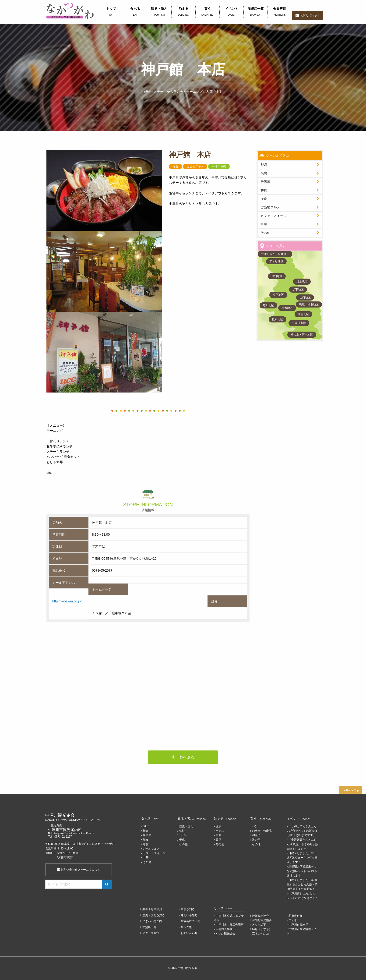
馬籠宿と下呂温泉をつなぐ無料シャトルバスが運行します (302, 871)
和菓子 (256, 835)
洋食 (264, 199)
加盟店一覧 (256, 12)
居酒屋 (147, 835)
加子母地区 (276, 261)
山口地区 (305, 297)
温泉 (218, 826)
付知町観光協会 (262, 920)
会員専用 (280, 12)
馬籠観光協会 (224, 929)
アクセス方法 (151, 933)
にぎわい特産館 (152, 921)
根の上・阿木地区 (302, 335)
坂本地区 (278, 319)
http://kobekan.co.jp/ (67, 601)
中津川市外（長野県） (275, 254)
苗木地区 (287, 308)
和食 (264, 190)
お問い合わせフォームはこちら (79, 870)
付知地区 (277, 276)
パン (255, 826)
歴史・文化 (186, 826)
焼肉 (264, 173)
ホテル (220, 831)
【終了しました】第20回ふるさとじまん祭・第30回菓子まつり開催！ (302, 884)
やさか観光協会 (225, 934)
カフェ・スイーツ (274, 216)
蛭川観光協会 (260, 916)
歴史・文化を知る (154, 915)
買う (208, 12)
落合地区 (303, 314)
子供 (182, 840)
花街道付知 (296, 916)
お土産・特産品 (262, 831)
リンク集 (186, 927)
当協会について (190, 921)
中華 (264, 224)
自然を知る (188, 909)
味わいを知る (189, 915)
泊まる (183, 12)
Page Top (353, 790)
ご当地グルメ (270, 207)
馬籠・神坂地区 (309, 304)
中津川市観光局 (298, 925)
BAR (264, 165)
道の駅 (256, 840)
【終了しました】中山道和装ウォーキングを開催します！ (302, 858)
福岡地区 (278, 295)
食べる (135, 12)
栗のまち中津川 (152, 909)
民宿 (218, 840)
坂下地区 (298, 290)
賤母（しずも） (262, 929)
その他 (265, 233)
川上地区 (302, 282)
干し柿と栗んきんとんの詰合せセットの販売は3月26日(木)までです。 (302, 831)
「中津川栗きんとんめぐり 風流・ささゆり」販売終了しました (302, 844)
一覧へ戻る (185, 757)
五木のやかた (260, 934)
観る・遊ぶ (159, 12)
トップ (111, 12)
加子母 (293, 920)
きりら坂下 (259, 925)
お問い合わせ (310, 15)
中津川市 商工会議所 (230, 925)
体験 (182, 831)
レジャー (185, 835)
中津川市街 (299, 323)
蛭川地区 (268, 305)
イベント (232, 12)
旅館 (218, 835)
